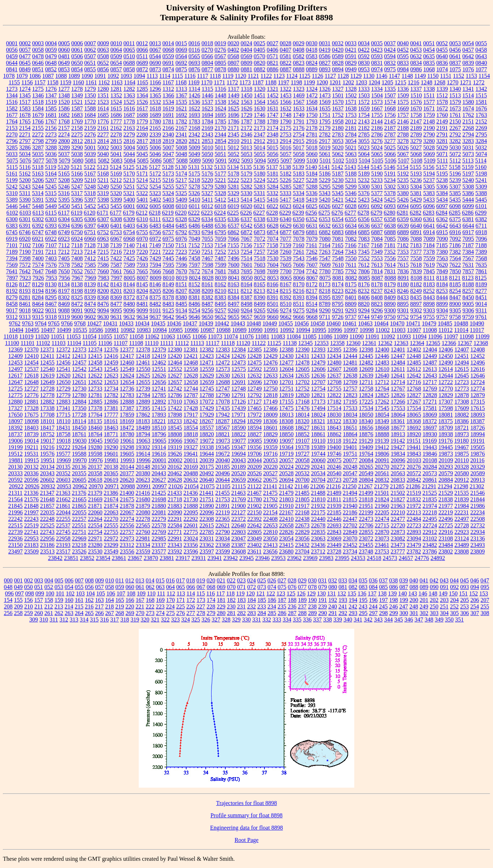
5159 (468, 167)
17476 (302, 408)
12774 (478, 389)
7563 (442, 258)
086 (394, 587)
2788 (403, 134)
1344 (12, 95)
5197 (468, 174)
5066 (390, 154)
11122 (259, 343)
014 (150, 580)
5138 (285, 167)
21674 (111, 499)
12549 (127, 369)
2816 (129, 141)
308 (485, 613)
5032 (481, 148)
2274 (64, 134)
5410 (195, 200)
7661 (116, 271)
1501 (338, 95)
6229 (285, 213)
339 (338, 620)
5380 (403, 193)
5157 (442, 167)
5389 (12, 200)
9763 (28, 323)
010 (110, 580)
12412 (63, 356)
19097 (287, 441)
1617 (142, 108)
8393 (299, 297)
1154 (484, 76)
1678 (25, 115)
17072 (207, 402)
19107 (302, 441)
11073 (215, 336)
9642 (168, 317)
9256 (208, 310)
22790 (223, 532)
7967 (77, 278)
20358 (95, 473)
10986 (192, 330)
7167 (364, 245)
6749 (64, 232)
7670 (181, 271)
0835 (429, 63)
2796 (12, 141)
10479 (429, 323)
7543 (299, 258)
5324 (168, 193)
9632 (129, 317)
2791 (442, 134)
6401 (116, 226)
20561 (382, 473)
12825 (382, 395)
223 (160, 606)
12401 (398, 349)
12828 (430, 395)
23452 (350, 545)
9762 (15, 323)
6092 (377, 206)
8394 (312, 297)
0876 (195, 69)
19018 (63, 441)
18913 (398, 434)
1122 (266, 76)
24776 (422, 558)
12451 (461, 356)
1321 (273, 89)
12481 (350, 363)
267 (110, 613)
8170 (299, 284)
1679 (38, 115)
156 (29, 600)
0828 (338, 63)
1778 (129, 121)
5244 (38, 187)
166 (130, 600)
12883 (63, 402)
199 (404, 600)
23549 (111, 551)
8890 (390, 304)
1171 (219, 82)
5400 (129, 200)
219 (120, 606)
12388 (287, 349)
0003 (38, 43)
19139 (382, 441)
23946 (263, 558)
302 (424, 613)
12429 (270, 356)
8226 (351, 291)
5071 (442, 154)
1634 (312, 108)
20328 (462, 467)
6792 (181, 232)
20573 (430, 473)
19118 (334, 441)
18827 (255, 434)
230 (231, 606)
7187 (468, 245)
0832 (390, 63)
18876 (366, 434)
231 (241, 606)
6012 (207, 206)
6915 (442, 232)
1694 (208, 115)
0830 (364, 63)
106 (111, 593)
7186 (455, 245)
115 (200, 593)
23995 (342, 558)
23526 (79, 551)
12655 (143, 382)
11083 (278, 336)
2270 (12, 134)
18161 (111, 421)
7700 (286, 271)
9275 (299, 310)
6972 (155, 239)
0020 (233, 43)
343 (378, 620)
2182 (364, 128)
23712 (318, 551)
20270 (382, 467)
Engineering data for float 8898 (246, 828)
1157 (40, 82)
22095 (191, 512)
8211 (233, 291)
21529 (446, 493)
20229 (302, 467)
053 (59, 587)
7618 (416, 265)
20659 (239, 480)
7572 (25, 265)
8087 (377, 278)
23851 (71, 558)
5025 (390, 148)
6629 (286, 226)
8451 (481, 297)
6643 (455, 226)
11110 (151, 343)
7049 (195, 239)
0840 (481, 63)
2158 (77, 128)
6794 (208, 232)
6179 (129, 213)
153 (484, 593)
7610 (338, 265)
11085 (309, 336)
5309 (481, 187)
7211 (51, 252)
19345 (222, 447)
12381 (191, 349)
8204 (142, 291)
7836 (403, 271)
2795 (481, 134)
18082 (462, 415)
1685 (103, 115)
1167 (168, 82)
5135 (246, 167)
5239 (455, 180)
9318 (51, 317)
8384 (234, 297)
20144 (127, 467)
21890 (207, 506)
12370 (32, 349)
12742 (175, 389)
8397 (338, 297)
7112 (64, 245)
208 (8, 606)
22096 (207, 512)
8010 (168, 278)
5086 (156, 161)
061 (140, 587)
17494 (318, 408)
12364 (417, 343)
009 (100, 580)
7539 (286, 258)
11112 (182, 343)
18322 (334, 421)
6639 (403, 226)
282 (242, 613)
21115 (239, 486)
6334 (207, 219)
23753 (382, 551)
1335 (390, 89)
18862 (334, 434)
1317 (234, 89)
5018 (312, 148)
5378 (390, 193)
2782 (325, 134)
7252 (220, 252)
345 (398, 620)
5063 (351, 154)
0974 (377, 69)
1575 (403, 102)
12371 (47, 349)
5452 (90, 206)
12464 (175, 363)
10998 (367, 330)
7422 (116, 258)
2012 (351, 121)
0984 (403, 69)
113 (181, 593)
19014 (32, 441)
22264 (95, 519)
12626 (159, 376)
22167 (286, 512)
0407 (285, 50)
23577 (159, 551)
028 (292, 580)
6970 (142, 239)
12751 (287, 389)
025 (262, 580)
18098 (32, 421)
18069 (430, 415)
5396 (77, 200)
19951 (47, 460)
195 (363, 600)
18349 (382, 421)
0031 (325, 43)
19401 (350, 447)
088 (414, 587)
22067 (127, 512)
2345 (234, 134)
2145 (390, 121)
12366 (449, 343)
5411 (207, 200)
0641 (455, 56)
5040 (103, 154)
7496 (234, 258)
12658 (191, 382)
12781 (95, 395)
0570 (259, 56)
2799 (51, 141)
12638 (350, 376)
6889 (403, 232)
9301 (403, 310)
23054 (287, 538)
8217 (312, 291)
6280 (389, 213)
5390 (25, 200)
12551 (159, 369)
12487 (430, 363)
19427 (398, 447)
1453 (286, 95)
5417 (285, 200)
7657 (90, 271)
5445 (481, 200)
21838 (446, 499)
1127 (330, 76)
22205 (382, 512)
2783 (338, 134)
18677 (398, 428)
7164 (325, 245)
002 (29, 580)
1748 (286, 115)
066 (191, 587)
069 (221, 587)
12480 (334, 363)
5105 (377, 161)
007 (79, 580)
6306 (90, 219)
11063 (168, 336)
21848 (32, 506)
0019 (220, 43)
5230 (338, 180)
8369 (116, 297)
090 (434, 587)
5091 (221, 161)
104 (91, 593)
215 (79, 606)
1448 (221, 95)
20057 (287, 460)
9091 (77, 310)
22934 (478, 532)
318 (125, 620)
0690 (155, 63)
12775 (16, 395)
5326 (194, 193)
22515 (16, 525)
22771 (175, 532)
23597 (207, 551)
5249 (103, 187)
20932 (48, 486)
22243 (32, 519)
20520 (239, 473)
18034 (350, 415)
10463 (365, 323)
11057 (121, 336)
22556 (127, 525)
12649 (47, 382)
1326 (325, 89)
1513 (455, 95)
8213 (259, 291)
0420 (338, 50)
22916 (446, 532)
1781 (168, 121)
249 (424, 606)
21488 (318, 493)
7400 (38, 258)
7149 (155, 245)
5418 (298, 200)
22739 (16, 532)
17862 (143, 415)
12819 (287, 395)
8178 (377, 284)
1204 (374, 82)
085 (384, 587)
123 (281, 593)
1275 (38, 89)
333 (277, 620)
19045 (95, 441)
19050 (111, 441)
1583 (25, 108)
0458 (481, 50)
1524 (116, 102)
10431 (110, 323)
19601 (111, 454)
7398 (25, 258)
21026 (176, 486)
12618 (32, 376)
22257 (79, 519)
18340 (366, 421)
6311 (155, 219)
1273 (12, 89)
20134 (47, 467)
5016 (285, 148)
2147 (416, 121)
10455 (286, 323)
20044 (255, 460)
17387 (127, 408)
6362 (442, 219)
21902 (255, 506)
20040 (223, 460)
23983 (326, 558)
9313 (25, 317)
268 (120, 613)
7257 (259, 252)
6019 (233, 206)
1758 (416, 115)
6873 (260, 232)
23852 (87, 558)
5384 (442, 193)
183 (242, 600)
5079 (64, 161)
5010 (208, 148)
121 (260, 593)
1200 (322, 82)
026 (272, 580)
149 (443, 593)
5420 (325, 200)
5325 (181, 193)
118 (230, 593)
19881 (16, 460)
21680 (143, 499)
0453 (416, 50)
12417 (127, 356)
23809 (477, 551)
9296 (377, 310)
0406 (272, 50)
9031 (51, 310)
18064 (398, 415)
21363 (63, 493)
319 (135, 620)
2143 (364, 121)
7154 (220, 245)
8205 (155, 291)
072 (252, 587)
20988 (128, 486)
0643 (481, 56)
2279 (129, 134)
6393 (51, 226)
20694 (287, 480)
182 (231, 600)
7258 (272, 252)
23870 (151, 558)
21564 (16, 499)
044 (454, 580)
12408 (478, 349)
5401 (142, 200)
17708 (47, 415)
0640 (442, 56)
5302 (390, 187)
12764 (382, 389)
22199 (366, 512)
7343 (351, 252)
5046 (155, 154)
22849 (350, 532)
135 (352, 593)
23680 (286, 551)
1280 (103, 89)
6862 (234, 232)
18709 (446, 428)
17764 (95, 415)
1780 (155, 121)
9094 (103, 310)
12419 (159, 356)
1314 (195, 89)
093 (465, 587)
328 (226, 620)
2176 (299, 128)
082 (353, 587)
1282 (129, 89)
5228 (312, 180)
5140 (311, 167)
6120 (89, 213)
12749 (255, 389)
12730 (79, 389)
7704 (299, 271)
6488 (208, 226)
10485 (445, 323)
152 (473, 593)
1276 (51, 89)
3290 (77, 148)
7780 (325, 271)
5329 (233, 193)
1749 (299, 115)
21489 (334, 493)
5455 (116, 206)
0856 (103, 69)
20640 (207, 480)
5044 (129, 154)
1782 (181, 121)
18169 (127, 421)
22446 (334, 519)
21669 (95, 499)
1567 (299, 102)
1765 (25, 121)
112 (171, 593)
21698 (159, 499)
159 (59, 600)
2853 (208, 141)
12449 (430, 356)
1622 (195, 108)
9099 (142, 310)
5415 (259, 200)
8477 (116, 304)
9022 (38, 310)
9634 (142, 317)
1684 (90, 115)
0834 (416, 63)
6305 (77, 219)
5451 (77, 206)
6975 (168, 239)
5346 (351, 193)
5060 (312, 154)
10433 (126, 323)
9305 (455, 310)
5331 (259, 193)
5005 (142, 148)
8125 (481, 278)
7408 (77, 258)
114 (191, 593)
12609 (366, 369)
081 (343, 587)
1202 (348, 82)
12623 (111, 376)
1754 (364, 115)
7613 (377, 265)
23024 (191, 538)
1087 (48, 76)
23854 (103, 558)
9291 (338, 310)
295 (363, 613)
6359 (403, 219)
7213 (77, 252)
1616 (129, 108)
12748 (239, 389)
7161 (312, 245)
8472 (77, 304)
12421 (191, 356)
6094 (403, 206)
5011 (220, 148)
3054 (351, 141)
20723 (334, 480)
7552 (364, 258)
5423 (364, 200)
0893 (325, 69)
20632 (191, 480)
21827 (398, 499)
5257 (181, 187)
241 (343, 606)
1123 (279, 76)
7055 (208, 239)
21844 (477, 499)
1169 (194, 82)
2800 (64, 141)
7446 (181, 258)
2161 (103, 128)
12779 (63, 395)
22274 (127, 519)
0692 (181, 63)
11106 (105, 343)
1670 (416, 108)
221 (140, 606)
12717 (430, 382)
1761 (455, 115)
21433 (175, 493)
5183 (299, 174)
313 (74, 620)
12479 (318, 363)
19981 (111, 460)
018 (191, 580)
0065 (129, 50)
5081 (91, 161)
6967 (116, 239)
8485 (181, 304)
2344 (221, 134)
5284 (273, 187)
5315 (51, 193)
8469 (64, 304)
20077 (350, 460)
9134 (181, 310)
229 (221, 606)
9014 (481, 304)
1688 (142, 115)
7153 (207, 245)
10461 (350, 323)
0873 (155, 69)
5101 (325, 161)
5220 (207, 180)
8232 (364, 291)
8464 (38, 304)
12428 (254, 356)
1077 (481, 69)
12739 (143, 389)
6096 (429, 206)
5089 (195, 161)
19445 (446, 447)
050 (29, 587)
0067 (155, 50)
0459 (12, 56)
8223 (338, 291)
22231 (461, 512)
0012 (142, 43)
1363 (129, 95)
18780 (127, 434)
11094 (419, 336)
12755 (334, 389)
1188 (271, 82)
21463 (238, 493)
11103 (59, 343)
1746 (260, 115)
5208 (64, 180)
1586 (64, 108)
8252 (429, 291)
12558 (191, 369)
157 (39, 600)
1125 (304, 76)
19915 (32, 460)
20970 (96, 486)
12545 (111, 369)
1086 (35, 76)
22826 (287, 532)
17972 (255, 415)
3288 (51, 148)
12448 (414, 356)
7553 (377, 258)
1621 (181, 108)
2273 (51, 134)
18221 (159, 421)
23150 (16, 545)
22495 (430, 519)
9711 (325, 317)
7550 (351, 258)
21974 (430, 506)
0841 (12, 69)
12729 (63, 389)
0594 (390, 56)
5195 (442, 174)
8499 (260, 304)
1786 (234, 121)
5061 (325, 154)
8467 (51, 304)
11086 (325, 336)
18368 (414, 421)
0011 (129, 43)
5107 (404, 161)
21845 (16, 506)
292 (343, 613)
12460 (127, 363)
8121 (455, 278)
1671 (429, 108)
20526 (255, 473)
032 (333, 580)
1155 (14, 82)
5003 (116, 148)
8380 (181, 297)
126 (301, 593)
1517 (25, 102)
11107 (121, 343)
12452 (477, 356)
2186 (377, 128)
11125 (274, 343)
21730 (191, 499)
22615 (207, 525)
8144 (129, 284)
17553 (398, 408)
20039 (207, 460)
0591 (351, 56)
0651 (90, 63)
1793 (312, 121)
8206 (168, 291)
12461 (143, 363)
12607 (334, 369)
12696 (255, 382)
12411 (47, 356)
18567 (223, 428)
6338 (259, 219)
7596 (181, 265)
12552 (175, 369)
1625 (234, 108)
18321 (318, 421)
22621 (223, 525)
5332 (272, 193)
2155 (38, 128)
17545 (382, 408)
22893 (414, 532)
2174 (273, 128)
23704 (302, 551)
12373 (79, 349)
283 (252, 613)
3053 (338, 141)
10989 (239, 330)
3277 (390, 141)
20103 (414, 460)
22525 (47, 525)
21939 (334, 506)
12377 (127, 349)
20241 (318, 467)
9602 (90, 317)
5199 (12, 180)
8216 (298, 291)
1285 (142, 89)
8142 (103, 284)
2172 (247, 128)
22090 (175, 512)
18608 (287, 428)
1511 (429, 95)
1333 (364, 89)
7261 (298, 252)
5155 (415, 167)
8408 (377, 297)
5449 (51, 206)
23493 (478, 545)
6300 (12, 219)
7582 (77, 265)
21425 (159, 493)
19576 (47, 454)
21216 (333, 486)
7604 (273, 265)
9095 (116, 310)
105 (101, 593)
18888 (382, 434)
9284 (312, 310)
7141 (142, 245)
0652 (103, 63)
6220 (181, 213)
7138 (103, 245)
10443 (238, 323)
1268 (439, 82)
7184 (429, 245)
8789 (325, 304)
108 (131, 593)
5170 (129, 174)
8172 (312, 284)
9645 (181, 317)
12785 (159, 395)
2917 (325, 141)
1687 (129, 115)
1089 (74, 76)
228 (211, 606)
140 (402, 593)
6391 (25, 226)
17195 (350, 402)
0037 (390, 43)
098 (30, 593)
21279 (381, 486)
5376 (364, 193)
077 (302, 587)
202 (434, 600)
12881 (32, 402)
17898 (175, 415)
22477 (398, 519)
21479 (286, 493)
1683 (77, 115)
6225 (233, 213)
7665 (142, 271)
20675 (271, 480)
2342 (195, 134)
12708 (334, 382)
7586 (103, 265)
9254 (195, 310)
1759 (429, 115)
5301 (377, 187)
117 (220, 593)
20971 (112, 486)
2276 (90, 134)
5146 (389, 167)
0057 (25, 50)
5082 (104, 161)
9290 (325, 310)
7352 (390, 252)
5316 (64, 193)
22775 (191, 532)
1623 (208, 108)
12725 (16, 389)
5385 (455, 193)
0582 (298, 56)
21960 (382, 506)
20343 (47, 473)
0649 (64, 63)
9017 (12, 310)
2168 (195, 128)
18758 (63, 434)
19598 (95, 454)
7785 (338, 271)
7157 (259, 245)
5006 (155, 148)
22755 (111, 532)
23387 (239, 545)
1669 (403, 108)
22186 (350, 512)
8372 (129, 297)
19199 (16, 447)
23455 (366, 545)
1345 (25, 95)
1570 (338, 102)
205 (465, 600)
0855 (90, 69)
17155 (287, 402)
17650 (16, 415)
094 (475, 587)
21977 (446, 506)
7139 (116, 245)
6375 (455, 219)
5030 (455, 148)
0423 (377, 50)
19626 (175, 454)
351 (459, 620)
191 (323, 600)
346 (409, 620)
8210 (221, 291)
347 (419, 620)
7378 (429, 252)
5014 (259, 148)
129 (311, 593)
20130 (16, 467)
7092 (455, 239)
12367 (465, 343)
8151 (181, 284)
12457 (79, 363)
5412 (220, 200)
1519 (51, 102)
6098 (455, 206)
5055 (260, 154)
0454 (429, 50)
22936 (16, 538)
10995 (319, 330)
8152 (195, 284)
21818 (366, 499)
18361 (398, 421)
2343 (208, 134)
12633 (271, 376)
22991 (175, 538)
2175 (286, 128)
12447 (398, 356)
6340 (285, 219)
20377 (127, 473)
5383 (429, 193)
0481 (64, 56)
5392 (51, 200)
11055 (105, 336)
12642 (414, 376)
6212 (142, 213)
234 (272, 606)
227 (201, 606)
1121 (253, 76)
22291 (175, 519)
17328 (32, 408)
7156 (246, 245)
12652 (95, 382)
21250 (349, 486)
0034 (364, 43)
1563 (247, 102)
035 (363, 580)
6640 (416, 226)
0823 (299, 63)
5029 (442, 148)
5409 (181, 200)
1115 (177, 76)
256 (8, 613)
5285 (286, 187)
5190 (377, 174)
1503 (364, 95)
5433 (429, 200)
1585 (51, 108)
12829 (446, 395)
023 (241, 580)
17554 (414, 408)
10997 (351, 330)
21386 (111, 493)
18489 (143, 428)
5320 (116, 193)
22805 (255, 532)
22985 (159, 538)
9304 (442, 310)
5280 (221, 187)
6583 (260, 226)
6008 (168, 206)
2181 (351, 128)
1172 (232, 82)
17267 (414, 402)
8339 (90, 297)
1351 (103, 95)
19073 (223, 441)
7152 (194, 245)
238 (312, 606)
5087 (169, 161)
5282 (247, 187)
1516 (12, 102)
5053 (247, 154)
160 (69, 600)
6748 (51, 232)
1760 (442, 115)
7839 (416, 271)
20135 (63, 467)
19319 (175, 447)
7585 (90, 265)
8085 (364, 278)
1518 (38, 102)
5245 (51, 187)
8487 (208, 304)
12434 (334, 356)
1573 (377, 102)
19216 (47, 447)
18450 (79, 428)
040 (414, 580)
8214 (272, 291)
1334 (377, 89)
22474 (382, 519)
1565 (273, 102)
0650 (77, 63)
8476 (103, 304)
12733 (95, 389)
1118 (215, 76)
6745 (12, 232)
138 (382, 593)
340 (348, 620)
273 (150, 613)
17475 (287, 408)
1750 (312, 115)
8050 (247, 278)
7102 (25, 245)
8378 (168, 297)
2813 (90, 141)
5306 (442, 187)
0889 (312, 69)
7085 (390, 239)
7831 (390, 271)
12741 (159, 389)
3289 (64, 148)
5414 (246, 200)
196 (373, 600)
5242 (12, 187)
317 (114, 620)
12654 (127, 382)
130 (321, 593)
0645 (25, 63)
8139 (90, 284)
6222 (194, 213)
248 (414, 606)
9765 (54, 323)
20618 (95, 480)
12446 (382, 356)
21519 (414, 493)
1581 (481, 102)
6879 (299, 232)
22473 (366, 519)
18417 (47, 428)
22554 (95, 525)
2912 (259, 141)
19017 (47, 441)
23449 (334, 545)
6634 (351, 226)
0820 (260, 63)
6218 (155, 213)
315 (94, 620)
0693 (195, 63)
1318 (247, 89)
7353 (403, 252)
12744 (191, 389)
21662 (63, 499)
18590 (239, 428)
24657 (406, 558)
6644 (468, 226)
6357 (377, 219)
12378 (143, 349)
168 (150, 600)
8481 (142, 304)
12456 (63, 363)
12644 (446, 376)
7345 (364, 252)
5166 (77, 174)
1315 (208, 89)
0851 (38, 69)
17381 (111, 408)
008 (89, 580)
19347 (238, 447)
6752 (103, 232)
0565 (194, 56)
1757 (403, 115)
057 (100, 587)
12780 (79, 395)
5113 (468, 161)
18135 (95, 421)
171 (181, 600)
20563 (398, 473)
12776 (32, 395)
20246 (334, 467)
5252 (142, 187)
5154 (402, 167)
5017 (298, 148)
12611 (398, 369)
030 (312, 580)
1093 (126, 76)
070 (231, 587)
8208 (195, 291)
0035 (377, 43)
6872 (247, 232)
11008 (430, 330)
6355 (351, 219)
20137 (95, 467)
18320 (302, 421)
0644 (12, 63)
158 (49, 600)
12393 (318, 349)
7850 (455, 271)
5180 (260, 174)
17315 (478, 402)
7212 (64, 252)
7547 (325, 258)
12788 (207, 395)
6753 (116, 232)
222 (150, 606)
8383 (221, 297)
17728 (79, 415)
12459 (111, 363)
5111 (442, 161)
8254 (455, 291)
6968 (129, 239)
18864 (350, 434)
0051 (429, 43)
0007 (90, 43)
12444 (350, 356)
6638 (390, 226)
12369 (16, 349)
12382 (207, 349)
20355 (79, 473)
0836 (442, 63)
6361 (429, 219)
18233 (175, 421)
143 (413, 593)
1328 (351, 89)
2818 (155, 141)
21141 (270, 486)
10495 (32, 330)
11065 (183, 336)
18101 (47, 421)
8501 (273, 304)
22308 (207, 519)
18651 (350, 428)
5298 (338, 187)
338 (327, 620)
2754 (299, 134)
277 (191, 613)
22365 (223, 519)
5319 (103, 193)
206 (475, 600)
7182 (403, 245)
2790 (429, 134)
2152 (481, 121)
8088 (390, 278)
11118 (228, 343)
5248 (90, 187)
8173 (325, 284)
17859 (127, 415)
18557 (207, 428)
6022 (272, 206)
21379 (95, 493)
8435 (416, 297)
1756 (390, 115)
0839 (468, 63)
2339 (155, 134)
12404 (430, 349)
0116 (194, 50)
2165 (155, 128)
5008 (181, 148)
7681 (221, 271)
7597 (195, 265)
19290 (111, 447)
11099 (482, 336)
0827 (325, 63)
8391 (273, 297)
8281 (25, 297)
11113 (197, 343)
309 (34, 620)
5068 (416, 154)
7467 (208, 258)
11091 (372, 336)
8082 (351, 278)
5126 (142, 167)
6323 (168, 219)
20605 (79, 480)
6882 (325, 232)
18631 (318, 428)
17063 (191, 402)
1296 (155, 89)
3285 (12, 148)
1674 (468, 108)
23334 (143, 545)
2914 (285, 141)
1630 (260, 108)
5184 (312, 174)
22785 (207, 532)
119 (240, 593)
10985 (176, 330)
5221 (220, 180)
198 (394, 600)
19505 (477, 447)
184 (252, 600)
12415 (95, 356)
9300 (390, 310)
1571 (351, 102)
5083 (117, 161)
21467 (254, 493)
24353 (358, 558)
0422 (364, 50)
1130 (369, 76)
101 (60, 593)
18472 (127, 428)
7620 (442, 265)
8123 (468, 278)
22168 (302, 512)
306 (465, 613)
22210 (398, 512)
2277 (103, 134)
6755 (142, 232)
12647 (16, 382)
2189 (416, 128)
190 (313, 600)
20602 (47, 480)
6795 (221, 232)
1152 (458, 76)
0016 (194, 43)
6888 (390, 232)
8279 (12, 297)
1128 (343, 76)
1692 (181, 115)
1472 (312, 95)
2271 (25, 134)
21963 (398, 506)
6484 (168, 226)
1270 (452, 82)
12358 (337, 343)
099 (40, 593)
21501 (382, 493)
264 (79, 613)
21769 (239, 499)
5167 (90, 174)
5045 (142, 154)
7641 (12, 271)
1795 (325, 121)
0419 (325, 50)
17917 (191, 415)
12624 (127, 376)
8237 (377, 291)
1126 (317, 76)
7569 (12, 265)
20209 (255, 467)
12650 (63, 382)
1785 (221, 121)
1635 (325, 108)
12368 (481, 343)
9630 (103, 317)
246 (393, 606)
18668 (382, 428)
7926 (38, 278)
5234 (390, 180)
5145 (376, 167)
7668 (168, 271)
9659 (260, 317)
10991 (271, 330)
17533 (350, 408)
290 (323, 613)
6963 (103, 239)
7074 (273, 239)
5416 (272, 200)
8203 (129, 291)
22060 (95, 512)
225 (180, 606)
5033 (12, 154)
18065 (414, 415)
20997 (160, 486)
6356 (364, 219)
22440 (318, 519)
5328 (220, 193)
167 (140, 600)
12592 (255, 369)
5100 (312, 161)
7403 (51, 258)
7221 (155, 252)
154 (8, 600)
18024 (318, 415)
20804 (366, 480)
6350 (298, 219)
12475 (255, 363)
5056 (273, 154)
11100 (12, 343)
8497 (234, 304)
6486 (195, 226)
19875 (462, 454)
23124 (462, 538)
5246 (64, 187)
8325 (77, 297)
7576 (51, 265)
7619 (429, 265)
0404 (246, 50)
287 (292, 613)
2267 (455, 128)
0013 (155, 43)
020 (211, 580)
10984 (160, 330)
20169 (191, 467)
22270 (111, 519)
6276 (337, 213)
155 (18, 600)
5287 (299, 187)
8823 (377, 304)
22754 (95, 532)
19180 (461, 441)
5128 (168, 167)
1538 (221, 102)
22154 (270, 512)
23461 (382, 545)
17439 (239, 408)
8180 (403, 284)
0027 (272, 43)
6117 (64, 213)
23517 (63, 551)
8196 (51, 291)
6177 (116, 213)
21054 (192, 486)
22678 (318, 525)
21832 (414, 499)
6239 (298, 213)
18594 (255, 428)
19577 (63, 454)
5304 (416, 187)
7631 (468, 265)
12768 (414, 389)
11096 (435, 336)
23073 (382, 538)
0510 (129, 56)
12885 (95, 402)
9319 (64, 317)
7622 (455, 265)
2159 (90, 128)
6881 (312, 232)
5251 (129, 187)
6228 (272, 213)
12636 (318, 376)
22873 (398, 532)
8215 (285, 291)
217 (99, 606)
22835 (318, 532)
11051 (58, 336)
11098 (466, 336)
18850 (287, 434)
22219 (446, 512)
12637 (334, 376)
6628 (273, 226)
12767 (398, 389)
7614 (390, 265)
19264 (79, 447)
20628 (175, 480)
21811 (334, 499)
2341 (181, 134)
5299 (351, 187)
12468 (191, 363)
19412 (382, 447)
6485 (181, 226)
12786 (175, 395)
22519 (32, 525)
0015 (181, 43)
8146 (155, 284)
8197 (64, 291)
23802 (446, 551)
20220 (271, 467)
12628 (191, 376)
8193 (25, 291)
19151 (414, 441)
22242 (16, 519)
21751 (207, 499)
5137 (272, 167)
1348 (64, 95)
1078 (9, 76)
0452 (403, 50)
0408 (298, 50)
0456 (455, 50)
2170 (221, 128)
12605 (302, 369)
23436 (318, 545)
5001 (90, 148)
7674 (208, 271)
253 (464, 606)
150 (453, 593)
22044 (63, 512)
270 (140, 613)
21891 (223, 506)
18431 (63, 428)
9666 (299, 317)
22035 (47, 512)
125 (291, 593)
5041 (116, 154)
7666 (155, 271)
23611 (254, 551)
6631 (312, 226)
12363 (401, 343)
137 (372, 593)
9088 (64, 310)
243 (363, 606)
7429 (155, 258)
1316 (221, 89)
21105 (223, 486)
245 (383, 606)
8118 (442, 278)
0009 (103, 43)
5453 (103, 206)
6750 (77, 232)
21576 (32, 499)
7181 (390, 245)
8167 (286, 284)
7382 (455, 252)
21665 (79, 499)
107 (121, 593)
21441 (206, 493)
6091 (364, 206)
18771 (111, 434)
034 (353, 580)
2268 (468, 128)
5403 (168, 200)
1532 (155, 102)
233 (262, 606)
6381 (468, 219)
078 (313, 587)
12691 (239, 382)
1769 (77, 121)
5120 (63, 167)
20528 (287, 473)
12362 (385, 343)
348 (429, 620)
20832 (382, 480)
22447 (350, 519)
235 (282, 606)
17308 (462, 402)
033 (343, 580)
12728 (47, 389)
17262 (382, 402)
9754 (416, 317)
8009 (155, 278)
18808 (175, 434)
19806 (382, 454)
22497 (462, 519)
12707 (318, 382)
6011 (194, 206)
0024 (246, 43)
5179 (247, 174)
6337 (246, 219)
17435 (223, 408)
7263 (325, 252)
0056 (12, 50)
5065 (377, 154)
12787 (191, 395)
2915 (298, 141)
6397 (90, 226)
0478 (38, 56)
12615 (461, 369)
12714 (398, 382)
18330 (350, 421)
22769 (159, 532)
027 (282, 580)
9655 (234, 317)
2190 (429, 128)
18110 (63, 421)
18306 (270, 421)
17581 (430, 408)
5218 (194, 180)
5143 (350, 167)
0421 (351, 50)
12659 (207, 382)
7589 (129, 265)
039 (404, 580)
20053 (271, 460)
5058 (299, 154)
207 (485, 600)
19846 (430, 454)
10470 (397, 323)
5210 (90, 180)
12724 (477, 382)
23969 (310, 558)
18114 (79, 421)
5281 (234, 187)
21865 (79, 506)
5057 (286, 154)
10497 (48, 330)
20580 (462, 473)
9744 (364, 317)
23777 (398, 551)
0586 (325, 56)
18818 (191, 434)
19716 (271, 454)
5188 (351, 174)
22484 (414, 519)
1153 (471, 76)
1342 (481, 89)
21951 (366, 506)
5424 (377, 200)
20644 (223, 480)
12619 (47, 376)
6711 (481, 226)
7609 (325, 265)
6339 (272, 219)
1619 (168, 108)
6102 (12, 213)
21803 (287, 499)
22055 (79, 512)
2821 (195, 141)
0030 (312, 43)
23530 (95, 551)
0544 (155, 56)
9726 (338, 317)
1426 (195, 95)
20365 (111, 473)
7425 (129, 258)
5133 (220, 167)
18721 (462, 428)
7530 (273, 258)
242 (353, 606)
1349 (77, 95)
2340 (168, 134)
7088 (416, 239)
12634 (287, 376)
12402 (414, 349)
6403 (129, 226)
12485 (414, 363)
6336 (233, 219)
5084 (130, 161)
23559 (143, 551)
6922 (51, 239)
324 (185, 620)
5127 (155, 167)
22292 (191, 519)
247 (404, 606)
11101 (28, 343)
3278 (403, 141)
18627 (302, 428)
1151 (446, 76)
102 (70, 593)
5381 (416, 193)
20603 (63, 480)
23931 (199, 558)
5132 (207, 167)
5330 (246, 193)
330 (246, 620)
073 (262, 587)
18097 (16, 421)
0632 (416, 56)
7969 (90, 278)
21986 (478, 506)
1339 (442, 89)
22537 (63, 525)
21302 (477, 486)
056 (89, 587)
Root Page (246, 840)
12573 (223, 369)
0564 (181, 56)
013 (140, 580)
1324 (312, 89)
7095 (468, 239)
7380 (442, 252)
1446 (208, 95)
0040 (403, 43)
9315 (38, 317)
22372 (239, 519)
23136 (478, 538)
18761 (79, 434)
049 (18, 587)
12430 (286, 356)
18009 (271, 415)
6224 (220, 213)
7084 (377, 239)
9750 (390, 317)
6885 (364, 232)
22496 (446, 519)
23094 (414, 538)
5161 (12, 174)
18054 (382, 415)
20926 (32, 486)
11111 (167, 343)
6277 (350, 213)
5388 (481, 193)
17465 (255, 408)
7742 (312, 271)
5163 (38, 174)
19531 (32, 454)
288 (302, 613)
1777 (116, 121)
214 (69, 606)
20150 (159, 467)
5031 (468, 148)
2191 (442, 128)
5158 (455, 167)
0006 (77, 43)
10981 (112, 330)
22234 (477, 512)
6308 (116, 219)
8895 (403, 304)
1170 (207, 82)
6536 (221, 226)
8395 (325, 297)
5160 (481, 167)
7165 (338, 245)
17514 (334, 408)
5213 (129, 180)
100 (50, 593)
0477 (25, 56)
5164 (51, 174)
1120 (240, 76)
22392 (255, 519)
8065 (286, 278)
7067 (247, 239)
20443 (159, 473)
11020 (42, 336)
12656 (159, 382)
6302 (38, 219)
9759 (468, 317)
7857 (468, 271)
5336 (312, 193)
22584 (175, 525)
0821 (273, 63)
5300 (364, 187)
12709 (350, 382)
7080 (325, 239)
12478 (302, 363)
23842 (55, 558)
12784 (143, 395)
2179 (325, 128)
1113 (152, 76)
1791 (299, 121)
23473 (398, 545)
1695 (221, 115)
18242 (191, 421)
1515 (481, 95)
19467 (461, 447)
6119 (77, 213)
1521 (77, 102)
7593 (142, 265)
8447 (455, 297)
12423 (206, 356)
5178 (234, 174)
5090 (208, 161)
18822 (239, 434)
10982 (128, 330)
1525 (129, 102)
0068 (168, 50)
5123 (103, 167)
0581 (285, 56)
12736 (127, 389)
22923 (462, 532)
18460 (95, 428)
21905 (271, 506)
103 (80, 593)
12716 (414, 382)
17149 (271, 402)
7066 (234, 239)
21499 (366, 493)
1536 (195, 102)
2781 (312, 134)
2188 (403, 128)
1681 (51, 115)
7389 (481, 252)
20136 (79, 467)
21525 (430, 493)
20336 (32, 473)
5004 (129, 148)
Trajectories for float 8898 (247, 803)
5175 (195, 174)
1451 (260, 95)
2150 (455, 121)
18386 (461, 421)
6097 (442, 206)
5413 (233, 200)
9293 (351, 310)
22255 (63, 519)
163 (100, 600)
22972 (111, 538)
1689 (155, 115)
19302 (143, 447)
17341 (63, 408)
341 (358, 620)
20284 (430, 467)
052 (49, 587)
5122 (89, 167)
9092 (90, 310)
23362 (207, 545)
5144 (363, 167)
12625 (143, 376)
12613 (430, 369)
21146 (302, 486)
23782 (414, 551)
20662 (255, 480)
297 (373, 613)
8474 (90, 304)
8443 (429, 297)
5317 (77, 193)
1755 (377, 115)
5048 (181, 154)
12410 (32, 356)
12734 (111, 389)
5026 (403, 148)
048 (8, 587)
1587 (77, 108)
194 (353, 600)
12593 (271, 369)
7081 (338, 239)
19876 (478, 454)
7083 (364, 239)
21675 (127, 499)
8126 (12, 284)
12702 (302, 382)
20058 (302, 460)
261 (49, 613)
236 (292, 606)
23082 (398, 538)
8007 (142, 278)
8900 (455, 304)
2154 (25, 128)
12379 (159, 349)
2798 (38, 141)
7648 (51, 271)
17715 (63, 415)
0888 (299, 69)
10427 (95, 323)
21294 (445, 486)
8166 (273, 284)
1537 (208, 102)
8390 (260, 297)
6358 (390, 219)
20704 (318, 480)
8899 (442, 304)
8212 (246, 291)
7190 (25, 252)
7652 (77, 271)
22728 (462, 525)
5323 (155, 193)
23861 (119, 558)
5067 (403, 154)
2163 (129, 128)
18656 (366, 428)
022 (231, 580)
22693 (334, 525)
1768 (64, 121)
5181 (273, 174)
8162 (221, 284)
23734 (350, 551)
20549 (366, 473)
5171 (142, 174)
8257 (468, 291)
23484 (446, 545)
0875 (181, 69)
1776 (103, 121)
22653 (271, 525)
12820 (302, 395)
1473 (325, 95)
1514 (468, 95)
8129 (38, 284)
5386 (468, 193)
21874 (111, 506)
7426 (142, 258)
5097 (286, 161)
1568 (312, 102)
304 (444, 613)
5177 (221, 174)
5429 (416, 200)
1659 (364, 108)
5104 (364, 161)
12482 (366, 363)
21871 (95, 506)
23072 (366, 538)
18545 (175, 428)
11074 (231, 336)
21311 (15, 493)
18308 (286, 421)
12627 (175, 376)
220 (130, 606)
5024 (377, 148)
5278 (195, 187)
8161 (208, 284)
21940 (350, 506)
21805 (302, 499)
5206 (38, 180)
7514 (247, 258)
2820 (181, 141)
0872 (142, 69)
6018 (220, 206)
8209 (208, 291)
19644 (207, 454)
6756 (155, 232)
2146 (403, 121)
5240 (468, 180)
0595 (403, 56)
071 (242, 587)
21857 (47, 506)
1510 (416, 95)
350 (449, 620)
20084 (366, 460)
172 (191, 600)
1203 (361, 82)
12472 (223, 363)
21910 (287, 506)
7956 (64, 278)
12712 (382, 382)
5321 (129, 193)
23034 (223, 538)
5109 (430, 161)
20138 (111, 467)
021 (221, 580)
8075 (325, 278)
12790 (223, 395)
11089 (341, 336)
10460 (334, 323)
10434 (142, 323)
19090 (271, 441)
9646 (195, 317)
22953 (32, 538)
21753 (223, 499)
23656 (270, 551)
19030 (79, 441)
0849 (25, 69)
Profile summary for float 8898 (246, 815)
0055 (481, 43)
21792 (271, 499)
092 (455, 587)
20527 (271, 473)
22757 (127, 532)
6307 (103, 219)
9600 (77, 317)
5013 (246, 148)
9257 (221, 310)
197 (384, 600)
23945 (247, 558)
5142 (337, 167)
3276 (377, 141)
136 (362, 593)
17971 (239, 415)
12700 (271, 382)
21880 (159, 506)
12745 (207, 389)
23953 (279, 558)
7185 (442, 245)
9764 (41, 323)
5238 (442, 180)
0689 (142, 63)
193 (343, 600)
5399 (116, 200)
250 (434, 606)
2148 (429, 121)
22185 (334, 512)
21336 (31, 493)
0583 (312, 56)
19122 (350, 441)
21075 (208, 486)
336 (307, 620)
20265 (366, 467)
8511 (299, 304)
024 (251, 580)
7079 (312, 239)
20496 (223, 473)
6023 (285, 206)
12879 (478, 395)
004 (49, 580)
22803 (239, 532)
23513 (47, 551)
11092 (388, 336)
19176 (446, 441)
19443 (430, 447)
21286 (413, 486)
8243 (390, 291)
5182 (286, 174)
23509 (32, 551)
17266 (398, 402)
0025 (259, 43)
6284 (442, 213)
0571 (272, 56)
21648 (47, 499)
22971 (95, 538)
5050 (208, 154)
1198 (296, 82)
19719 (287, 454)
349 (439, 620)
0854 (77, 69)
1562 (234, 102)
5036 (51, 154)
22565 (143, 525)
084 (373, 587)
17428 (191, 408)
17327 (16, 408)
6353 (325, 219)
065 (181, 587)
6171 (103, 213)
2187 (390, 128)
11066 (199, 336)
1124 (292, 76)
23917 (183, 558)
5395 (64, 200)
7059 (221, 239)
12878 (462, 395)
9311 (481, 310)
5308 (468, 187)
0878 (221, 69)
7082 (351, 239)
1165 (143, 82)
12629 (207, 376)
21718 (175, 499)
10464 (381, 323)
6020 (246, 206)
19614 (143, 454)
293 (353, 613)
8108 (416, 278)
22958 (63, 538)
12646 (478, 376)
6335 (220, 219)
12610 (382, 369)
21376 (79, 493)
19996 (143, 460)
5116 (25, 167)
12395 (334, 349)
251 (444, 606)
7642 (25, 271)
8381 (195, 297)
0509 (116, 56)
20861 (430, 480)
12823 (350, 395)
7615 (403, 265)
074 (272, 587)
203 (444, 600)
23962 (294, 558)
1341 (468, 89)
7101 (12, 245)
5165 (64, 174)
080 (333, 587)
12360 (353, 343)
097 (20, 593)
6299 (481, 213)
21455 (222, 493)
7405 (64, 258)
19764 (366, 454)
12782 (111, 395)
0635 (429, 56)
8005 (129, 278)
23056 (302, 538)
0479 (51, 56)
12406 (446, 349)
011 (120, 580)
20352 (63, 473)
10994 (303, 330)
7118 (77, 245)
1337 (416, 89)
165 (120, 600)
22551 (79, 525)
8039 (221, 278)
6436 (142, 226)
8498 (247, 304)
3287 (38, 148)
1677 (12, 115)
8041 (234, 278)
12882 (47, 402)
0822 (286, 63)
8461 (25, 304)
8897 (416, 304)
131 (331, 593)
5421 (338, 200)
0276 (220, 50)
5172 (155, 174)
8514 (312, 304)
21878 (127, 506)
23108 (446, 538)
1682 (64, 115)
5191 (390, 174)
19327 (191, 447)
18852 (302, 434)
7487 (221, 258)
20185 (223, 467)
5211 (103, 180)
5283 (260, 187)
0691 (168, 63)
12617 (16, 376)
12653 (111, 382)
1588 (90, 108)
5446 (12, 206)
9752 (403, 317)
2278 (116, 134)
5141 (324, 167)
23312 (127, 545)
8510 (286, 304)
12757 (350, 389)
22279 (159, 519)
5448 (38, 206)
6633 (338, 226)
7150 (168, 245)
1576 (416, 102)
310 (44, 620)
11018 (11, 336)
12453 (16, 363)
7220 (142, 252)
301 (414, 613)
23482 (430, 545)
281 (231, 613)
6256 (311, 213)
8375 (155, 297)
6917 (468, 232)
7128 (90, 245)
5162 (25, 174)
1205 (387, 82)
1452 (273, 95)
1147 (394, 76)
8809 (351, 304)
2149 (442, 121)
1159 (65, 82)
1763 (481, 115)
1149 (420, 76)
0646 (38, 63)
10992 (287, 330)
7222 (168, 252)
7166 (351, 245)
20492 (207, 473)
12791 (239, 395)
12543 (95, 369)
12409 (16, 356)
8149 (168, 284)
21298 (461, 486)
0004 (51, 43)
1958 (338, 121)
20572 (414, 473)
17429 (207, 408)
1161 (91, 82)
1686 (116, 115)
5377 (377, 193)
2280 (142, 134)
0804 (208, 63)
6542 (247, 226)
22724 (430, 525)
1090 (87, 76)
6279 (376, 213)
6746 (25, 232)
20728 (350, 480)
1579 (455, 102)
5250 (116, 187)
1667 (377, 108)
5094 (260, 161)
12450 (446, 356)
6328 (181, 219)
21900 (239, 506)
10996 (335, 330)
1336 (403, 89)
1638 (351, 108)
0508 (103, 56)
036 (373, 580)
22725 (446, 525)
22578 (159, 525)
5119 (51, 167)
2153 (12, 128)
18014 (302, 415)
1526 (142, 102)
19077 (239, 441)
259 (29, 613)
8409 (390, 297)
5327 (207, 193)
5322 (142, 193)
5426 (403, 200)
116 (211, 593)
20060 (318, 460)
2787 (390, 134)
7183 (416, 245)
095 (485, 587)
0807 (234, 63)
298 (384, 613)
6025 (312, 206)
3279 (416, 141)
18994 (478, 434)
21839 (461, 499)
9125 (168, 310)
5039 (90, 154)
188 (292, 600)
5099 (299, 161)
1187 (258, 82)
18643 (334, 428)
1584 (38, 108)
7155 (233, 245)
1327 (338, 89)
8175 (351, 284)
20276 (414, 467)
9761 (481, 317)
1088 (61, 76)
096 (9, 593)
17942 (223, 415)
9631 (116, 317)
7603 (260, 265)
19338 (206, 447)
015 (160, 580)
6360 (416, 219)
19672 (223, 454)
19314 (159, 447)
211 (39, 606)
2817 (142, 141)
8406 (364, 297)
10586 (96, 330)
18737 (16, 434)
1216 (413, 82)
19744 (318, 454)
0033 (351, 43)
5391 (38, 200)
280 (221, 613)
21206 (317, 486)
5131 (194, 167)
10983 (144, 330)
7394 (12, 258)
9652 (221, 317)
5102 (338, 161)
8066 (299, 278)
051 (39, 587)
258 (18, 613)
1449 (234, 95)
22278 (143, 519)
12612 (414, 369)
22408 (271, 519)
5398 (103, 200)
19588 (79, 454)
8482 (155, 304)
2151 (468, 121)
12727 (32, 389)
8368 (103, 297)
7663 (129, 271)
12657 (175, 382)
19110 (318, 441)
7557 (403, 258)
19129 (366, 441)
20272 (398, 467)
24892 (438, 558)
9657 (247, 317)
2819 (168, 141)
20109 (446, 460)
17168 (302, 402)
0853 (64, 69)
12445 (366, 356)
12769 (430, 389)
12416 (111, 356)
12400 (382, 349)
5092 (234, 161)
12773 (462, 389)
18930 (430, 434)
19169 (430, 441)
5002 (103, 148)
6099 (468, 206)
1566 (286, 102)
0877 (208, 69)
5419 (312, 200)
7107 (51, 245)
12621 (79, 376)
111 (161, 593)
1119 (228, 76)
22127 (238, 512)
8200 (103, 291)
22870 (382, 532)
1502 (351, 95)
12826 (398, 395)
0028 (285, 43)
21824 (382, 499)
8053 (273, 278)
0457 (468, 50)
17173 (318, 402)
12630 (223, 376)
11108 (136, 343)
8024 (195, 278)
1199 (309, 82)
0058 (38, 50)
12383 (223, 349)
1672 (442, 108)
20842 (414, 480)
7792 (351, 271)
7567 (468, 258)
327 (216, 620)
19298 (127, 447)
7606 (299, 265)
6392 (38, 226)
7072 (260, 239)
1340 (455, 89)
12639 (366, 376)
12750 (271, 389)
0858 (129, 69)
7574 (38, 265)
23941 (215, 558)
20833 (398, 480)
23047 (239, 538)
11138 (290, 343)
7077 (286, 239)
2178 (312, 128)
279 (211, 613)
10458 (318, 323)
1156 (27, 82)
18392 (16, 428)
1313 (181, 89)
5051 (221, 154)
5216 (168, 180)
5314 (38, 193)
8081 (338, 278)
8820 (364, 304)
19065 (159, 441)
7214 (90, 252)
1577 (429, 102)
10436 (174, 323)
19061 (127, 441)
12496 (478, 363)
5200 (25, 180)
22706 (366, 525)
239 (322, 606)
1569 (325, 102)
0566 (207, 56)
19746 (334, 454)
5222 (233, 180)
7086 (403, 239)
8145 (142, 284)
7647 (38, 271)
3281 (442, 141)
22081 (159, 512)
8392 (286, 297)
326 (206, 620)
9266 (273, 310)
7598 (208, 265)
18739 (32, 434)
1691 (168, 115)
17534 (366, 408)
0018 (207, 43)
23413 (271, 545)
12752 (302, 389)
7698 (260, 271)
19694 (239, 454)
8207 (181, 291)
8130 (51, 284)
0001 (12, 43)
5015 (272, 148)
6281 (402, 213)
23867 (135, 558)
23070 (350, 538)
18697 (430, 428)
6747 (38, 232)
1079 (22, 76)
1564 (260, 102)
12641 (398, 376)
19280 (95, 447)
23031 (207, 538)
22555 (111, 525)
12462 (159, 363)
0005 (64, 43)
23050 (271, 538)
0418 (312, 50)
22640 (239, 525)
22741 (32, 532)
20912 (462, 480)
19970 (79, 460)
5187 (338, 174)
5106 (390, 161)
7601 (247, 265)
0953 (364, 69)
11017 (477, 330)
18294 (238, 421)
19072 (207, 441)
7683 (234, 271)
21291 (429, 486)
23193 (63, 545)
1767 (51, 121)
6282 (415, 213)
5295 (325, 187)
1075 (455, 69)
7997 (116, 278)
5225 (272, 180)
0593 (377, 56)
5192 (403, 174)
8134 (64, 284)
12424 (222, 356)
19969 (63, 460)
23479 (414, 545)
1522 (90, 102)
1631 (273, 108)
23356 (191, 545)
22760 (143, 532)
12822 (334, 395)
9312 (12, 317)
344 (388, 620)
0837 (455, 63)
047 (485, 580)
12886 (111, 402)
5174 (181, 174)
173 (201, 600)
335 (297, 620)
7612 (364, 265)
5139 (298, 167)
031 (322, 580)
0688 (129, 63)
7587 (116, 265)
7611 (351, 265)
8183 (429, 284)
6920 (25, 239)
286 (282, 613)
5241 (481, 180)
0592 (364, 56)
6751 (90, 232)
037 (383, 580)
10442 (222, 323)
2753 (286, 134)
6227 (259, 213)
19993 (127, 460)
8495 (221, 304)
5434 (442, 200)
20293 (446, 467)
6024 (298, 206)
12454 (32, 363)
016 (170, 580)
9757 (442, 317)
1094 (139, 76)
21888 (191, 506)
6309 (129, 219)
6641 (429, 226)
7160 (298, 245)
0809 (247, 63)
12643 (430, 376)
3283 (468, 141)
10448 (254, 323)
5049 (195, 154)
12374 (95, 349)
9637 (155, 317)
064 (171, 587)
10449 (270, 323)
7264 (338, 252)
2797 (25, 141)
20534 (318, 473)
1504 (377, 95)
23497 (16, 551)
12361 (369, 343)
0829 (351, 63)
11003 (398, 330)
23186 (47, 545)
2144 (377, 121)
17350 (79, 408)
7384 (468, 252)
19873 (446, 454)
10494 (16, 330)
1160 (78, 82)
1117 (203, 76)
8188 (468, 284)
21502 (398, 493)
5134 (233, 167)
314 (84, 620)
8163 (234, 284)
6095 (416, 206)
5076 (25, 161)
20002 (175, 460)
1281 (116, 89)
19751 (350, 454)
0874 (168, 69)
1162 (104, 82)
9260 (234, 310)
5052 (234, 154)
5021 (351, 148)
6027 (338, 206)
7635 (481, 265)
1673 (455, 108)
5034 (25, 154)
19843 (414, 454)
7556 (390, 258)
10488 (461, 323)
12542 (79, 369)
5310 (12, 193)
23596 (191, 551)
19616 (159, 454)
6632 (325, 226)
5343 (325, 193)
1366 (168, 95)
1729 (247, 115)
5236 (416, 180)
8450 (468, 297)
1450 (247, 95)
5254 (155, 187)
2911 (246, 141)
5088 (182, 161)
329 (236, 620)
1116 (190, 76)
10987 (208, 330)
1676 (481, 108)
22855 (366, 532)
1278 (77, 89)
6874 (273, 232)
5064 (364, 154)
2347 (260, 134)
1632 (286, 108)
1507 (390, 95)
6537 (234, 226)
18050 (366, 415)
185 (262, 600)
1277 (64, 89)
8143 (116, 284)
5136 (259, 167)
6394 (64, 226)
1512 (442, 95)
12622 (95, 376)
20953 (64, 486)
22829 (302, 532)
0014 (168, 43)
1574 (390, 102)
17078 (223, 402)
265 (89, 613)
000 (8, 580)
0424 (390, 50)
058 (110, 587)
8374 (142, 297)
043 (444, 580)
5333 (285, 193)
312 (64, 620)
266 (100, 613)
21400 (127, 493)
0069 (181, 50)
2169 (208, 128)
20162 (175, 467)
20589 (478, 473)
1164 (129, 82)
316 (104, 620)
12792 (255, 395)
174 (211, 600)
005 (59, 580)
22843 (334, 532)
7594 (155, 265)
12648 (32, 382)
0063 (103, 50)
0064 (116, 50)
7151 (181, 245)
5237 (429, 180)
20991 (144, 486)
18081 (446, 415)
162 (89, 600)
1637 (338, 108)
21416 (143, 493)
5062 (338, 154)
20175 (207, 467)
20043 (239, 460)
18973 (462, 434)
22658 (287, 525)
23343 (175, 545)
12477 (287, 363)
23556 (127, 551)
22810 (271, 532)
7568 (481, 258)
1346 (38, 95)
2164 (142, 128)
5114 (481, 161)
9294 (364, 310)
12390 (302, 349)
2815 (116, 141)
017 (180, 580)
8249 (416, 291)
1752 (338, 115)
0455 (442, 50)
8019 (181, 278)
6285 (455, 213)
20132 (32, 467)
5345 (338, 193)
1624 (221, 108)
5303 (403, 187)
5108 (417, 161)
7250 (194, 252)
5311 (25, 193)
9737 (351, 317)
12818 (271, 395)
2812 (77, 141)
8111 (429, 278)
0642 (468, 56)
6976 (181, 239)
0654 (116, 63)
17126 (239, 402)
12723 (461, 382)
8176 (364, 284)
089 (424, 587)
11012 (445, 330)
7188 (481, 245)
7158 (272, 245)
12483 (382, 363)
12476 (271, 363)
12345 (305, 343)
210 (29, 606)
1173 (245, 82)
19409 (366, 447)
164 (110, 600)
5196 (455, 174)
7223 (181, 252)
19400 (334, 447)
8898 (429, 304)
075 (282, 587)
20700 (302, 480)
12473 (239, 363)
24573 (390, 558)
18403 (32, 428)
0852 (51, 69)
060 (130, 587)
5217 (181, 180)
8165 (260, 284)
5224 (259, 180)
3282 (455, 141)
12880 (16, 402)
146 (423, 593)
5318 (90, 193)
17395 (143, 408)
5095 (273, 161)
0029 (298, 43)
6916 (455, 232)
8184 (442, 284)
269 (130, 613)
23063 (318, 538)
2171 (234, 128)
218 (109, 606)
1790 (286, 121)
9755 (429, 317)
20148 (143, 467)
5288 (312, 187)
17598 (446, 408)
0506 (77, 56)
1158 (53, 82)
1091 (100, 76)
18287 (222, 421)
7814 (377, 271)
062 (150, 587)
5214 (142, 180)
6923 (64, 239)
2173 (260, 128)
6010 (181, 206)
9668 (312, 317)
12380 (175, 349)
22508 (478, 519)
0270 (207, 50)
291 (333, 613)
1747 (273, 115)
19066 (175, 441)
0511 (142, 56)
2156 (51, 128)
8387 (247, 297)
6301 (25, 219)
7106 (38, 245)
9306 (468, 310)
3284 (481, 141)
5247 (77, 187)
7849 (442, 271)
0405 (259, 50)
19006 (16, 441)
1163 (117, 82)
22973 (127, 538)
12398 (366, 349)
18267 (206, 421)
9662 (286, 317)
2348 (273, 134)
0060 (64, 50)
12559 (207, 369)
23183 (32, 545)
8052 (260, 278)
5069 (429, 154)
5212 (116, 180)
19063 (143, 441)
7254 (246, 252)
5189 (364, 174)
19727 (302, 454)
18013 (287, 415)
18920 (414, 434)
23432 (302, 545)
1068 (429, 69)
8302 (64, 297)
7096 (481, 239)
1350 (90, 95)
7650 (64, 271)
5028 (429, 148)
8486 (195, 304)
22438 (302, 519)
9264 (247, 310)
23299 (111, 545)
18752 (47, 434)
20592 (16, 480)
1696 (234, 115)
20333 (16, 473)
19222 (63, 447)
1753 (351, 115)
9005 (468, 304)
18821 (223, 434)
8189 (481, 284)
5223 (246, 180)
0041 (416, 43)
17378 (95, 408)
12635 (302, 376)
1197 (283, 82)
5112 (455, 161)
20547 (350, 473)
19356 (254, 447)
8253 (442, 291)
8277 (481, 291)
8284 (38, 297)
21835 (430, 499)
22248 (47, 519)
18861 (318, 434)
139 (392, 593)
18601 (271, 428)
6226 (246, 213)
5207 (51, 180)
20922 (16, 486)
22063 (111, 512)
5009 (195, 148)
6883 (338, 232)
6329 (194, 219)
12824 (366, 395)
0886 (273, 69)
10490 (477, 323)
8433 (403, 297)
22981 (143, 538)
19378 (302, 447)
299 (394, 613)
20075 (334, 460)
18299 (254, 421)
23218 (79, 545)
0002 (25, 43)
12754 (318, 389)
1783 (195, 121)
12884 (79, 402)
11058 (136, 336)
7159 (285, 245)
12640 (382, 376)
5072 (455, 154)
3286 (25, 148)
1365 (155, 95)
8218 (325, 291)
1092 (113, 76)
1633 (299, 108)
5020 (338, 148)
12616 (477, 369)
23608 (239, 551)
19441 (414, 447)
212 (49, 606)
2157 (64, 128)
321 (155, 620)
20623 (143, 480)
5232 (364, 180)
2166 (168, 128)
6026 (325, 206)
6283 (429, 213)
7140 (129, 245)
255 (485, 606)
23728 (334, 551)
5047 (168, 154)
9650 (208, 317)
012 (130, 580)
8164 (247, 284)
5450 (64, 206)
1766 (38, 121)
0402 (233, 50)
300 (404, 613)
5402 (155, 200)
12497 (16, 369)
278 (201, 613)
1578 (442, 102)
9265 (260, 310)
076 (292, 587)
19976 (95, 460)
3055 (364, 141)
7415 (103, 258)
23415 (287, 545)
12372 (63, 349)
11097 (451, 336)
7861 (481, 271)
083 (363, 587)
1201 (335, 82)
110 (151, 593)
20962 (80, 486)
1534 (168, 102)
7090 (442, 239)
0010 (116, 43)
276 (181, 613)
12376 (111, 349)
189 (302, 600)
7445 (168, 258)
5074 (481, 154)
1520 (64, 102)
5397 (90, 200)
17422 (175, 408)
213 (59, 606)
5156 (429, 167)
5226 (285, 180)
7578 (64, 265)
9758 (455, 317)
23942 (231, 558)
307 (475, 613)
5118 (38, 167)
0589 (338, 56)
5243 (25, 187)
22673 (302, 525)
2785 (364, 134)
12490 (446, 363)
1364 (142, 95)
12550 (143, 369)
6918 (481, 232)
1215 (400, 82)
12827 (414, 395)
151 (463, 593)
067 (201, 587)
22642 (255, 525)
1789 (273, 121)
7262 (312, 252)
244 (373, 606)
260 (39, 613)
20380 (143, 473)
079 (323, 587)
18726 (478, 428)
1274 (25, 89)
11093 (404, 336)
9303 (429, 310)
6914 (429, 232)
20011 (191, 460)
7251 (207, 252)
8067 (312, 278)
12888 (127, 402)
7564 (455, 258)
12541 (63, 369)
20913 (478, 480)
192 (333, 600)
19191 (477, 441)
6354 (338, 219)
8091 (403, 278)
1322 (286, 89)
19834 (398, 454)
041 (424, 580)
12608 (350, 369)
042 (434, 580)
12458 (95, 363)
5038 (77, 154)
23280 (95, 545)
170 (171, 600)
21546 (477, 493)
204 (455, 600)
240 (333, 606)
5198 (481, 174)
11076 (246, 336)
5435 (455, 200)
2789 (416, 134)
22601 (191, 525)
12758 (366, 389)
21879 (143, 506)
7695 (247, 271)
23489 (462, 545)
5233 (377, 180)
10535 (80, 330)
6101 (481, 206)
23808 (461, 551)
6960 (90, 239)
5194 (429, 174)
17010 (175, 402)
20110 (462, 460)
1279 (90, 89)
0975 (390, 69)
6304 (64, 219)
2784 (351, 134)
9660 (273, 317)
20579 (446, 473)
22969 (79, 538)
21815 (350, 499)
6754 (129, 232)
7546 (312, 258)
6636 (364, 226)
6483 (155, 226)
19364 (286, 447)
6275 (324, 213)
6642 (442, 226)
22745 (63, 532)
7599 (221, 265)
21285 (397, 486)
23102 (430, 538)
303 (434, 613)
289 (313, 613)
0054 (468, 43)
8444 (442, 297)
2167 (181, 128)
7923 (25, 278)
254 (475, 606)
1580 (468, 102)
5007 (168, 148)
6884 (351, 232)
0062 (90, 50)
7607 (312, 265)
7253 (233, 252)
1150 (433, 76)
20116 (477, 460)
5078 (51, 161)
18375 (446, 421)
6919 (12, 239)
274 (160, 613)
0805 (221, 63)
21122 (254, 486)
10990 (255, 330)
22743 (47, 532)
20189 (239, 467)
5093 (247, 161)
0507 (90, 56)
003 (39, 580)
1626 (247, 108)
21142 (286, 486)
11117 (212, 343)
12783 (127, 395)
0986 (416, 69)
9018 (25, 310)
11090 (357, 336)
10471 (413, 323)
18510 (159, 428)
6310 (142, 219)
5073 (468, 154)
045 (464, 580)
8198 (77, 291)
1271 (465, 82)
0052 (442, 43)
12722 (446, 382)
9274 (286, 310)
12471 (207, 363)
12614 (446, 369)
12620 (63, 376)
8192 (12, 291)
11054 (89, 336)
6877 (286, 232)
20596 (32, 480)
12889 (143, 402)
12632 (255, 376)
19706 (255, 454)
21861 (63, 506)
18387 (477, 421)
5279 (208, 187)
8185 (455, 284)
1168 (181, 82)
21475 (270, 493)
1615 (116, 108)
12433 (318, 356)
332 (267, 620)
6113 (38, 213)
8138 (77, 284)
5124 (116, 167)
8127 (25, 284)
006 (69, 580)
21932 (318, 506)
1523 (103, 102)
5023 (364, 148)
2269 (481, 128)
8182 (416, 284)
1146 (382, 76)
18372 (430, 421)
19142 (398, 441)
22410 (287, 519)
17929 (207, 415)
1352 (116, 95)
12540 (47, 369)
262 (59, 613)
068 (211, 587)
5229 (325, 180)
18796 (159, 434)
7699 (273, 271)
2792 (455, 134)
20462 (175, 473)
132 (342, 593)
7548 (338, 258)
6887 (377, 232)
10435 (158, 323)
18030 (334, 415)
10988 (223, 330)
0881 (247, 69)
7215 (103, 252)
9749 (377, 317)
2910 (234, 141)
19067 (191, 441)
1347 (51, 95)
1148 (407, 76)
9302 (416, 310)
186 (272, 600)
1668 (390, 108)
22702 (350, 525)
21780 (255, 499)
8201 (116, 291)
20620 (127, 480)
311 (54, 620)
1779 (142, 121)
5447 (25, 206)
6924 (77, 239)
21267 (365, 486)
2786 (377, 134)
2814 (103, 141)
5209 (77, 180)
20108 (430, 460)
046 (475, 580)
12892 (159, 402)
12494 (462, 363)
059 (120, 587)
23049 (255, 538)
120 (250, 593)
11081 (262, 336)
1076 (468, 69)
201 (424, 600)
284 (262, 613)
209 (18, 606)
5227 (298, 180)
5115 (12, 167)
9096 (129, 310)
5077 (38, 161)
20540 (334, 473)
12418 (143, 356)
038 (393, 580)
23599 (223, 551)
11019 (26, 336)
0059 (51, 50)
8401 (351, 297)
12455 (47, 363)
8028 (208, 278)
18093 (478, 415)
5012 (233, 148)
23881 (167, 558)
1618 (155, 108)
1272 (479, 82)
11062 (152, 336)
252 (454, 606)
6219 (168, 213)
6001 (129, 206)
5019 (325, 148)
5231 (351, 180)
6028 (351, 206)
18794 (143, 434)
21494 (350, 493)
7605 (286, 265)
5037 (64, 154)
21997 (32, 512)
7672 (195, 271)
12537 (32, 369)
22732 (478, 525)
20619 (111, 480)
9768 (80, 323)
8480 (129, 304)
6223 (207, 213)
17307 (446, 402)
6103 (25, 213)
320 (145, 620)
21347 (47, 493)
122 (271, 593)
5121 (76, 167)
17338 (47, 408)
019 (201, 580)
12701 (287, 382)
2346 (247, 134)
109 (141, 593)
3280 (429, 141)
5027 (416, 148)
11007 (414, 330)
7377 (416, 252)
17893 (159, 415)
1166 (155, 82)
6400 (103, 226)
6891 (416, 232)
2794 (468, 134)
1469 (299, 95)
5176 (208, 174)
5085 (143, 161)
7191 (38, 252)
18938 (446, 434)
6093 (390, 206)
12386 (271, 349)
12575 (239, 369)
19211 (31, 447)
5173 (168, 174)
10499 (64, 330)
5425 (390, 200)
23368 (223, 545)
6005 (155, 206)
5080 (78, 161)
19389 (318, 447)
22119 (223, 512)
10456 (302, 323)
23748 (366, 551)
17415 (159, 408)
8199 (90, 291)
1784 (208, 121)
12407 (462, 349)
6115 (51, 213)
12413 (79, 356)
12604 (287, 369)
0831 (377, 63)
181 (221, 600)
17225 (366, 402)
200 (414, 600)
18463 (111, 428)
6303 (51, 219)
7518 (260, 258)
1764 (12, 121)
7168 (377, 245)
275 (171, 613)
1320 (260, 89)
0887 (286, 69)
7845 (429, 271)
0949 (351, 69)
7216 (116, 252)
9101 (155, 310)
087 (404, 587)
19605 (127, 454)
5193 (416, 174)
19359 (270, 447)
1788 (260, 121)
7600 (234, 265)
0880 (234, 69)
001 (18, 580)
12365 (433, 343)
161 (79, 600)
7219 (129, 252)
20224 (287, 467)
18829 (271, 434)
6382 (481, 219)
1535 (181, 102)
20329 (478, 467)
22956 (47, 538)
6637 (377, 226)
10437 (190, 323)
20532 (302, 473)
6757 (168, 232)
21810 (318, 499)
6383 (12, 226)
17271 (430, 402)
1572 (364, 102)
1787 (247, 121)
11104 (74, 343)
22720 (398, 525)
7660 (103, 271)
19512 (16, 454)
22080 (143, 512)
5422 (351, 200)
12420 (175, 356)
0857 (116, 69)
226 (191, 606)
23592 (175, 551)
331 (256, 620)
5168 (103, 174)
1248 (426, 82)
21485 (302, 493)
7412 (90, 258)
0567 (220, 56)
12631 (239, 376)
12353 (321, 343)
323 (175, 620)
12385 (255, 349)
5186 (325, 174)
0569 (246, 56)
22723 (414, 525)
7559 (429, 258)
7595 (168, 265)
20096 (398, 460)
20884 (446, 480)
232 (251, 606)
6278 (363, 213)
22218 (430, 512)
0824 (312, 63)
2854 (221, 141)
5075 (12, 161)
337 (317, 620)
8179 (390, 284)
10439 (206, 323)
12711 (366, 382)
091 (444, 587)
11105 (90, 343)
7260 (285, 252)
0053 (455, 43)
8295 (51, 297)
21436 (191, 493)
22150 (254, 512)
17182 (334, 402)
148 (433, 593)
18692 (414, 428)
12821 (318, 395)
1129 (356, 76)
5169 (116, 174)
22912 (430, 532)
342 (368, 620)
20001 (159, 460)
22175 (318, 512)
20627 (159, 480)
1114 (165, 76)
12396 (350, 349)
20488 (191, 473)
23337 (159, 545)
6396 (77, 226)
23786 (430, 551)
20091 (382, 460)
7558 (416, 258)
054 (69, 587)
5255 (168, 187)
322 (165, 620)
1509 (403, 95)
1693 (195, 115)
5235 (403, 180)
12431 (302, 356)
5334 (298, 193)
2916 (312, 141)
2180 (338, 128)
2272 (38, 134)
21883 (175, 506)
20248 (350, 467)
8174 (338, 284)
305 (455, 613)
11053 (73, 336)
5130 (181, 167)
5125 (129, 167)
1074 (442, 69)
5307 (455, 187)
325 (196, 620)
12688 (223, 382)
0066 (142, 50)
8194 (38, 291)
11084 (294, 336)
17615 (478, 408)
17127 (255, 402)
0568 (233, 56)
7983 (103, 278)
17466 (271, 408)
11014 (461, 330)
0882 (260, 69)
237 (302, 606)
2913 (272, 141)
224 (170, 606)
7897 (12, 278)
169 (160, 600)
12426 (238, 356)
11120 (243, 343)
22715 (382, 525)
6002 (142, 206)
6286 (468, 213)
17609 (462, 408)
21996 (16, 512)
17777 (111, 415)
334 (287, 620)
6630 (299, 226)
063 (160, 587)
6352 (312, 219)
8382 (208, 297)
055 (79, 587)
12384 (239, 349)
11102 (43, 343)
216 (89, 606)
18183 (143, 421)
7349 (377, 252)
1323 (299, 89)
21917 (302, 506)
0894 (338, 69)
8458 (12, 304)
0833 (403, 63)
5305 (429, 187)
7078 (299, 239)
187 (282, 600)
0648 (51, 63)
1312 (168, 89)
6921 (38, 239)
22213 (414, 512)
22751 (79, 532)
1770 (90, 121)
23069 (334, 538)
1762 (468, 115)
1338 (429, 89)
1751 (325, 115)
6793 (195, 232)
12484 (398, 363)
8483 (168, 304)
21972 (414, 506)
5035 (38, 154)
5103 (351, 161)
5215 (155, 180)
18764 (95, 434)
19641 (191, 454)
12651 (79, 382)
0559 (168, 56)
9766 (67, 323)
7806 (364, 271)
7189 (12, 252)
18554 (191, 428)
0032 (338, 43)
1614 (103, 108)
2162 (116, 128)
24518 (374, 558)
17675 (32, 415)
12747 (223, 389)
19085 (255, 441)
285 (272, 613)
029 (302, 580)
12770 (446, 389)
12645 (462, 376)
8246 (403, 291)
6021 (259, 206)
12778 (47, 395)
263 (69, 613)
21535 (461, 493)
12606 (318, 369)
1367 (181, 95)
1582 (12, 108)
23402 (255, 545)
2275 (77, 134)
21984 (462, 506)
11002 (383, 330)
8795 (338, 304)
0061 (77, 50)
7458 (195, 258)
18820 (207, 434)
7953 (51, 278)
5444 (468, 200)
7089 (429, 239)
